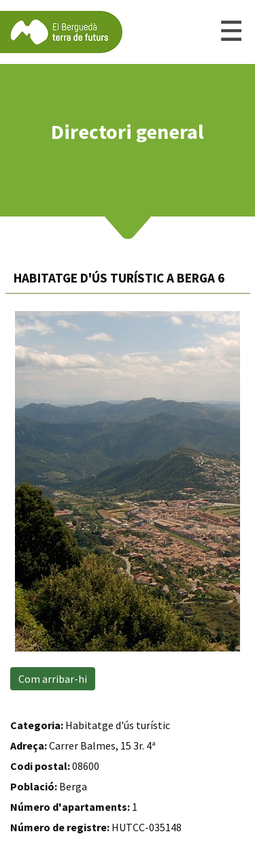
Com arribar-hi (53, 679)
